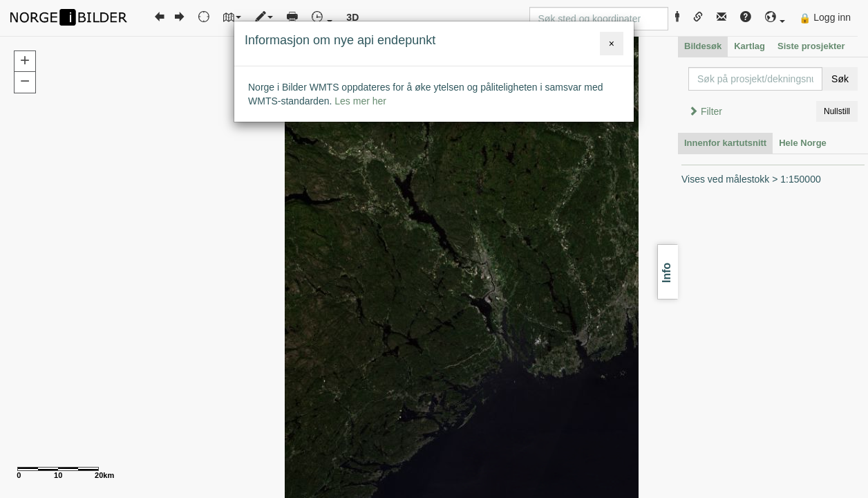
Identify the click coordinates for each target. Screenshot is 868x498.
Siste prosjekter (811, 46)
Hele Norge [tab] (803, 143)
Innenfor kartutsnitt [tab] (725, 143)
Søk (840, 79)
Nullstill (837, 111)
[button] (775, 18)
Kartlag (749, 46)
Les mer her (360, 101)
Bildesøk (703, 46)
